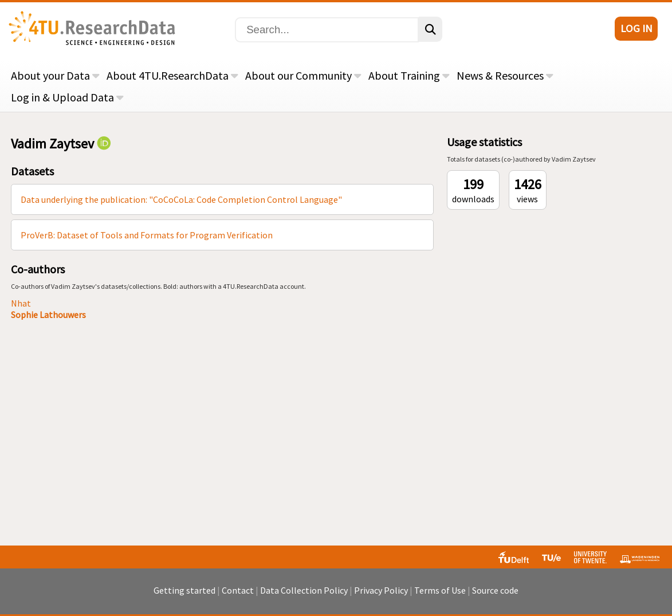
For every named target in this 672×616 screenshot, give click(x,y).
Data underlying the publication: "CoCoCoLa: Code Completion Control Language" (181, 199)
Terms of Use (440, 590)
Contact (238, 590)
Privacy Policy (381, 590)
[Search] (327, 30)
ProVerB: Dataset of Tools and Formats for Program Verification (147, 235)
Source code (495, 590)
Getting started (184, 590)
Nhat (21, 303)
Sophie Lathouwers (48, 315)
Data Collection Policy (304, 590)
